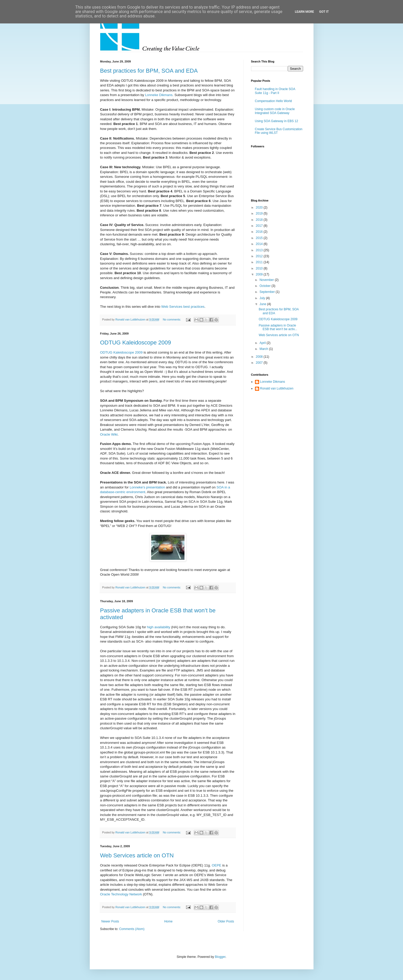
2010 (260, 268)
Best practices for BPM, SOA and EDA (149, 71)
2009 (260, 274)
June (263, 304)
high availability (159, 627)
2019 (260, 213)
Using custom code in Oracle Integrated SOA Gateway (275, 111)
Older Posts (226, 921)
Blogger (220, 957)
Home (168, 921)
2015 (260, 238)
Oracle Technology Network (121, 894)
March (264, 349)
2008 (260, 357)
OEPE (217, 865)
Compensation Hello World (274, 101)
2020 (260, 208)
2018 (260, 220)
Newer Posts (110, 921)
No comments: (172, 319)
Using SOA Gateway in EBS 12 (277, 121)
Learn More (304, 12)
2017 (260, 226)
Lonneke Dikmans (159, 95)
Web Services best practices (183, 307)
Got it (324, 12)
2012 (260, 256)
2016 (260, 232)
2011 (260, 262)
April (263, 343)
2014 (260, 244)
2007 (260, 363)
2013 (260, 250)
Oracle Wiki (109, 434)
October (265, 286)
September (267, 292)
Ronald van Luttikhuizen (277, 388)
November (267, 280)
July (263, 298)
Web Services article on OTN (137, 855)
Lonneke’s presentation (147, 487)
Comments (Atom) (132, 929)
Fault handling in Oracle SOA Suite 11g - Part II (275, 91)
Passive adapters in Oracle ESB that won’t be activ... (278, 327)
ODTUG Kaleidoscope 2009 (136, 343)
